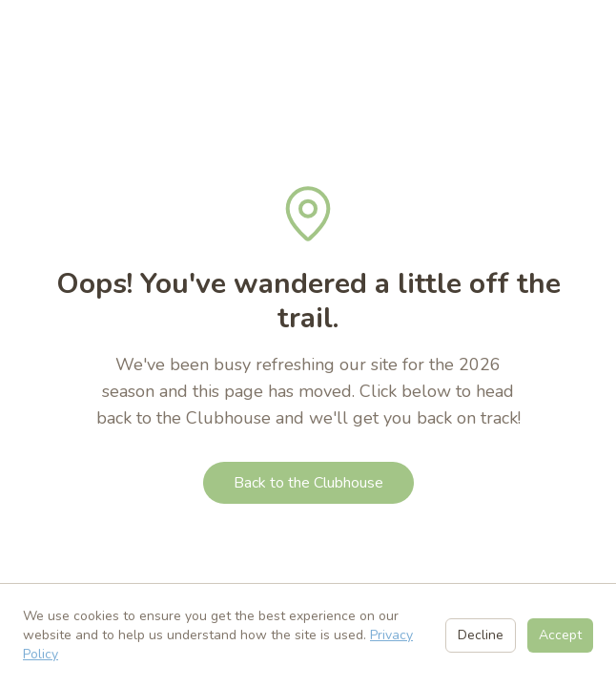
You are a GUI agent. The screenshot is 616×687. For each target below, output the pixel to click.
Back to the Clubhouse (308, 483)
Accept (560, 635)
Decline (481, 635)
